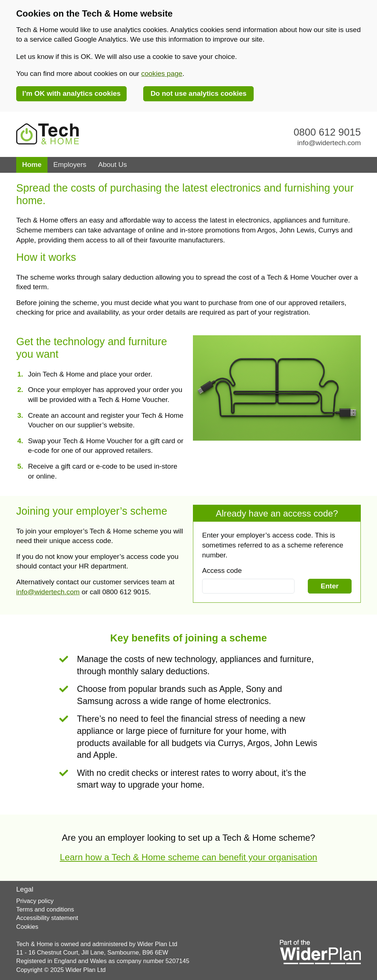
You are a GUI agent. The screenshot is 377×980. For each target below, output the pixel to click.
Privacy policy (35, 901)
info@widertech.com (48, 592)
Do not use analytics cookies (199, 93)
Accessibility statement (47, 918)
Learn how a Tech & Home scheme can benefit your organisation (188, 857)
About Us (113, 164)
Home (35, 164)
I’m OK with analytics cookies (71, 93)
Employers (70, 164)
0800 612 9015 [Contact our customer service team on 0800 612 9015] (327, 132)
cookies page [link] (162, 73)
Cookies (27, 927)
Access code (222, 570)
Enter (330, 586)
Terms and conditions (45, 909)
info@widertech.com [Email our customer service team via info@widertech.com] (329, 143)
